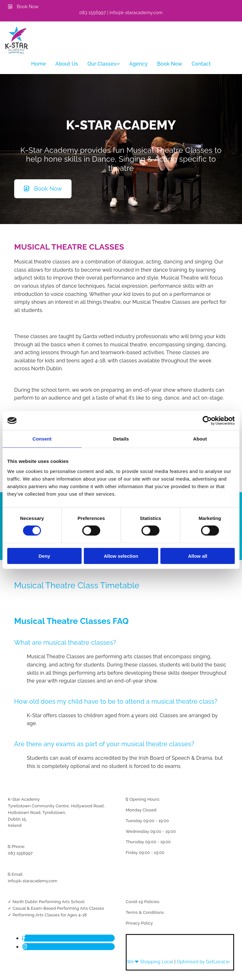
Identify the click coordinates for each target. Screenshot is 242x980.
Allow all (198, 556)
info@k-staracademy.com (33, 881)
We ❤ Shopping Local (150, 962)
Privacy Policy (139, 923)
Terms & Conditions (145, 912)
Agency (138, 64)
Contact (201, 64)
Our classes (102, 64)
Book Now (170, 64)
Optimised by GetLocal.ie (203, 962)
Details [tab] (121, 439)
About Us (67, 64)
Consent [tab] (42, 439)
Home (39, 64)
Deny (44, 556)
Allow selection (121, 556)
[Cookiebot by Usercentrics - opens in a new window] (207, 421)
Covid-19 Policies (143, 902)
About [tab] (200, 439)
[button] (23, 7)
